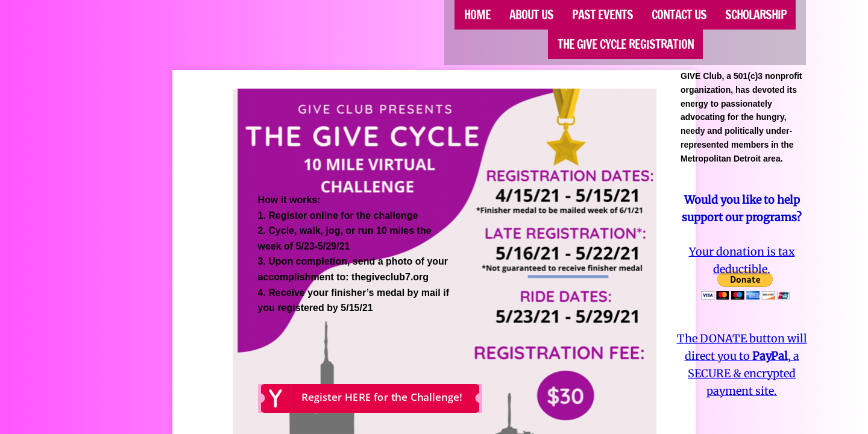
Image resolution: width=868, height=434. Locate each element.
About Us (531, 15)
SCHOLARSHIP (756, 15)
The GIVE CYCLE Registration (626, 44)
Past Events (602, 15)
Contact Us (679, 15)
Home (477, 15)
